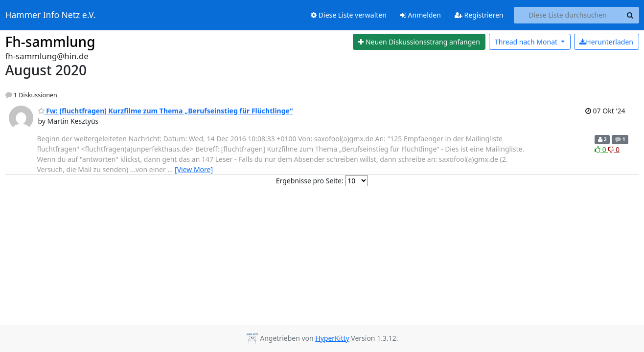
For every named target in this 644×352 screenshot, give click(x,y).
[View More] (194, 169)
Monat (527, 42)
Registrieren (479, 15)
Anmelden (421, 15)
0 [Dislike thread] (614, 149)
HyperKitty (332, 338)
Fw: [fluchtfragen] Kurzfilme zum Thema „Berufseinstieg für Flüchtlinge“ (166, 111)
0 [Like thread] (601, 149)
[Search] (630, 15)
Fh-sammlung (50, 42)
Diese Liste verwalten (349, 15)
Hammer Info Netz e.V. (51, 15)
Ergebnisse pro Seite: (310, 181)
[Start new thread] (419, 42)
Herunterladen (606, 42)
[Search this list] (568, 15)
